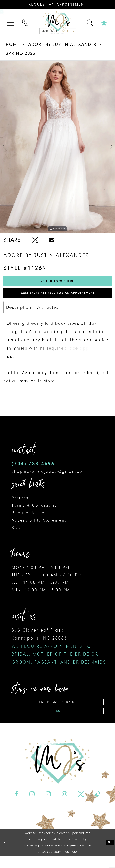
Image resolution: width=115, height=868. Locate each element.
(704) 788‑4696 (33, 471)
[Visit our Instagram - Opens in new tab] (32, 806)
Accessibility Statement (39, 528)
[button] (11, 23)
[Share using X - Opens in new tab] (35, 240)
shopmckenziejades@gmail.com (49, 479)
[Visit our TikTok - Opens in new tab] (98, 806)
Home (13, 44)
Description (19, 313)
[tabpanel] (57, 147)
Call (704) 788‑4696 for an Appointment (58, 297)
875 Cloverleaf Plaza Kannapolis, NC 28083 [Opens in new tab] (59, 654)
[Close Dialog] (6, 854)
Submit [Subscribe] (58, 722)
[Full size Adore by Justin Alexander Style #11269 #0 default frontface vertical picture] (57, 147)
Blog (17, 535)
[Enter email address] (58, 710)
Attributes (48, 313)
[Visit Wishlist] (104, 23)
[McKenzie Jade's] (57, 23)
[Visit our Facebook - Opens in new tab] (17, 806)
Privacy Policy (28, 520)
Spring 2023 (21, 53)
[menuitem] (11, 23)
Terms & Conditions (34, 513)
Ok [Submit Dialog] (109, 854)
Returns (20, 505)
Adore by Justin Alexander (63, 44)
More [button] (13, 364)
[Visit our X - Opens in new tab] (81, 806)
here (74, 864)
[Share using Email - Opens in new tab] (52, 240)
